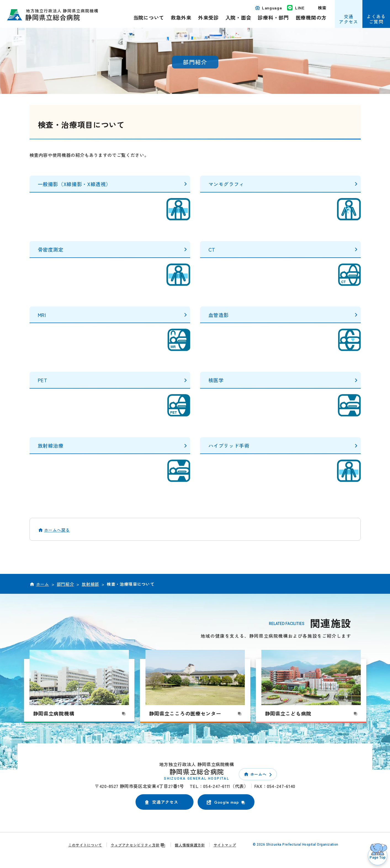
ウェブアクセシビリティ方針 (138, 845)
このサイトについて (85, 845)
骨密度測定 (51, 249)
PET (43, 380)
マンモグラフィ (226, 184)
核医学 (216, 380)
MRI (42, 315)
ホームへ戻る (57, 530)
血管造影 (219, 315)
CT (212, 249)
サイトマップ (225, 845)
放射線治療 (51, 445)
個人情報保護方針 (190, 845)
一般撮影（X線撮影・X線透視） (75, 184)
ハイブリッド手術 (229, 445)
